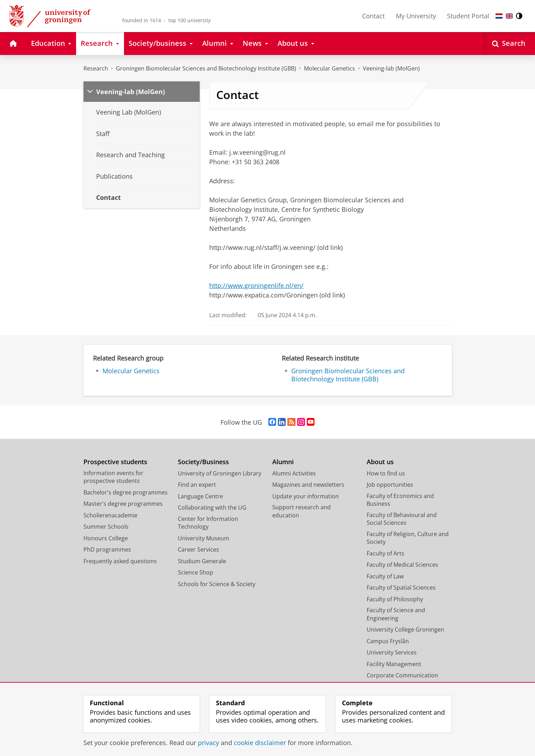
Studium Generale (202, 561)
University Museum (204, 538)
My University (416, 16)
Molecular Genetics (329, 68)
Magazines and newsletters (308, 485)
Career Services (198, 549)
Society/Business (203, 462)
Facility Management (394, 664)
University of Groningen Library (220, 473)
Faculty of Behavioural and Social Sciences (402, 519)
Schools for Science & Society (217, 584)
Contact (373, 16)
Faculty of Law (385, 576)
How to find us (386, 473)
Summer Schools (106, 527)
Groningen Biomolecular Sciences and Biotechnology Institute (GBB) (206, 68)
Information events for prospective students (113, 477)
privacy (209, 743)
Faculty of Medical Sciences (402, 565)
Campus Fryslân (388, 641)
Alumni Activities (294, 473)
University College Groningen (405, 629)
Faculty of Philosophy (395, 599)
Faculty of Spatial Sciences (401, 588)
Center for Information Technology (208, 523)
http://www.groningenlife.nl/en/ (256, 285)
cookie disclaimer (260, 743)
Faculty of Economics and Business (400, 500)
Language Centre (200, 496)
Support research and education (301, 511)
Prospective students (115, 462)
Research (96, 68)
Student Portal (468, 16)
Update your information (306, 496)
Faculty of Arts (385, 553)
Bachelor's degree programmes (126, 492)
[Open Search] (509, 44)
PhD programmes (107, 549)
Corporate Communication (402, 675)
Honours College (106, 538)
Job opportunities (390, 485)
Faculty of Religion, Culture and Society (408, 538)
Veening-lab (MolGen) (391, 68)
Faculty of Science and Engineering (396, 614)
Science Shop (195, 572)
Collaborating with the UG (212, 508)
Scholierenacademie (110, 515)
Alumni (283, 462)
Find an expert (197, 485)
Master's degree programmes (123, 504)
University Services (392, 652)
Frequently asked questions (120, 561)
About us (380, 462)
